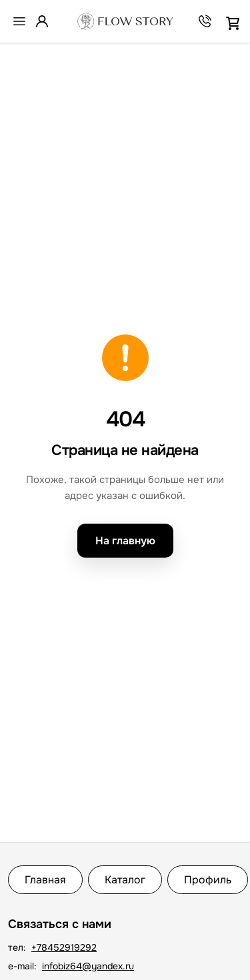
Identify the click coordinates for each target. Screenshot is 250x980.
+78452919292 (64, 947)
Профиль (208, 880)
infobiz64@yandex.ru (88, 966)
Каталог (125, 880)
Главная (45, 880)
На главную (125, 541)
